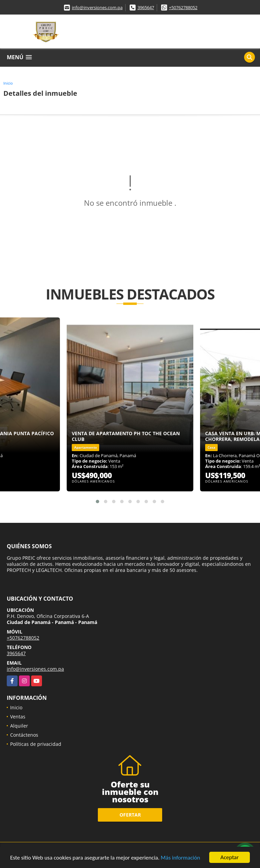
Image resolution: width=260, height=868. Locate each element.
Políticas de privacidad (36, 744)
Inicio (8, 83)
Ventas (18, 717)
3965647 (146, 7)
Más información (180, 858)
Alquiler (19, 726)
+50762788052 (183, 7)
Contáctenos (24, 735)
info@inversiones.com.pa (97, 7)
